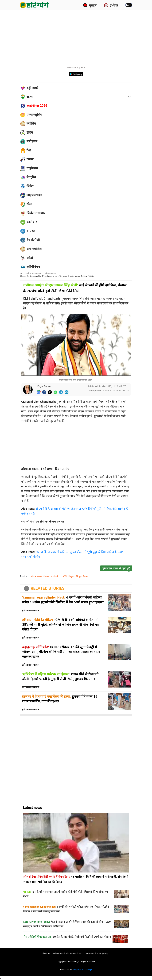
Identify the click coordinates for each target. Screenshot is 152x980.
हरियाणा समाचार (51, 273)
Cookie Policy (58, 953)
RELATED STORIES (48, 588)
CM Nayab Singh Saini (76, 576)
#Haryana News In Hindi (45, 576)
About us (46, 953)
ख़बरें (27, 273)
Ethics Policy (71, 953)
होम (21, 273)
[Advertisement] (86, 35)
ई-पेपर (111, 5)
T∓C (81, 953)
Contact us (90, 953)
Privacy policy (103, 953)
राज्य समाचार (37, 273)
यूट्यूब (90, 5)
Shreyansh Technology (82, 970)
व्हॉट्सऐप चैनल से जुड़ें (117, 568)
